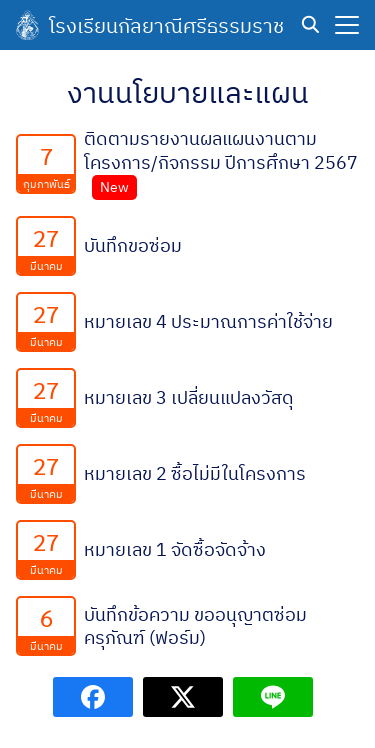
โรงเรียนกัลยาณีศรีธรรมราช (166, 25)
